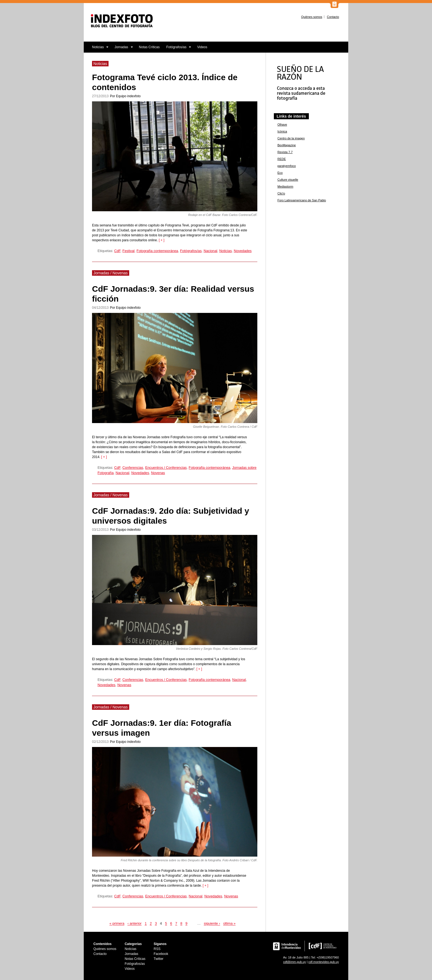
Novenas (158, 473)
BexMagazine (287, 145)
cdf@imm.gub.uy (295, 962)
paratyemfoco (287, 166)
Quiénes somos (312, 17)
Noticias (96, 49)
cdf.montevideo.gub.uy (324, 962)
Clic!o (281, 193)
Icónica (282, 131)
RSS (157, 949)
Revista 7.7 (285, 152)
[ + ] (161, 240)
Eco (280, 173)
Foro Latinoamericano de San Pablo (302, 200)
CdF (117, 251)
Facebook (161, 954)
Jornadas (122, 49)
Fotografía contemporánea (157, 251)
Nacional (210, 251)
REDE (282, 159)
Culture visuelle (288, 180)
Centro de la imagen (291, 138)
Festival (128, 251)
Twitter (159, 959)
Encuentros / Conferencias (166, 468)
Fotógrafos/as (177, 49)
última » (229, 924)
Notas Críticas (149, 47)
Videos (202, 47)
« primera (117, 924)
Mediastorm (285, 186)
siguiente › (212, 924)
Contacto (333, 17)
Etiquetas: (106, 251)
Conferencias (133, 468)
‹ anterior (135, 924)
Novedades (243, 251)
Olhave (282, 124)
